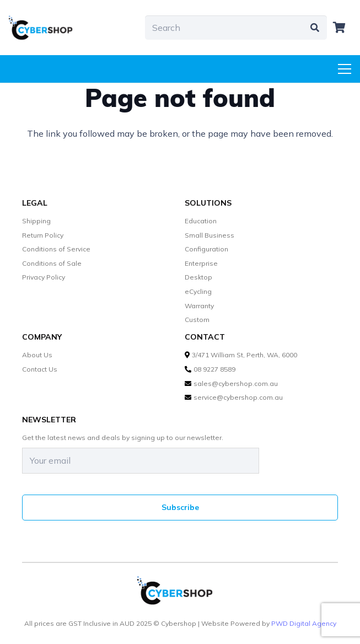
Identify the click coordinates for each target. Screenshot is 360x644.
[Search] (236, 28)
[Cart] (339, 28)
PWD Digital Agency (304, 624)
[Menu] (345, 69)
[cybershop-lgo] (45, 28)
